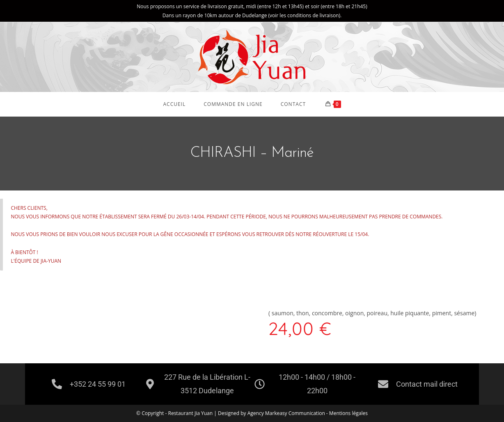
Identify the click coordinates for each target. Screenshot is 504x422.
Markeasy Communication (296, 413)
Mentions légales (348, 413)
